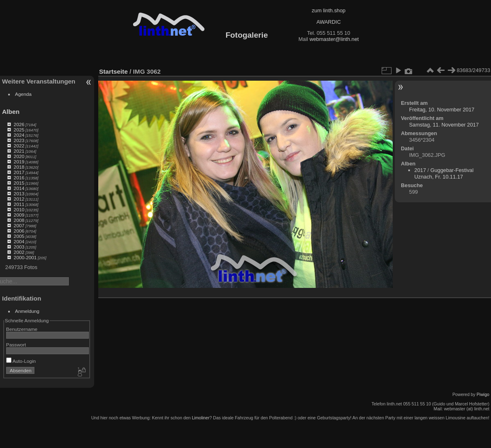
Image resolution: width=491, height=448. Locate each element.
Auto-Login (21, 361)
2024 (19, 135)
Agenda (24, 94)
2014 (19, 188)
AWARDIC (329, 22)
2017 (19, 172)
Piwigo (483, 394)
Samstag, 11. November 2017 (444, 125)
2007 (19, 225)
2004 (19, 241)
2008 (19, 220)
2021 (19, 151)
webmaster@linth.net (334, 39)
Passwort (16, 345)
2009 (19, 215)
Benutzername (22, 329)
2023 (19, 140)
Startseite (113, 71)
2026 (19, 124)
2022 (19, 146)
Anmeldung (27, 311)
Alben (11, 112)
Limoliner (200, 418)
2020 (19, 156)
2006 (19, 231)
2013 (19, 193)
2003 (19, 247)
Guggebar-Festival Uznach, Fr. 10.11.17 (444, 173)
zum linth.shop (329, 10)
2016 (19, 178)
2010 (19, 209)
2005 (19, 236)
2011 (19, 204)
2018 (19, 167)
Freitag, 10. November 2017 (442, 110)
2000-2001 (25, 257)
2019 (19, 162)
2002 (19, 252)
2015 (19, 183)
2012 (19, 199)
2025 (19, 130)
